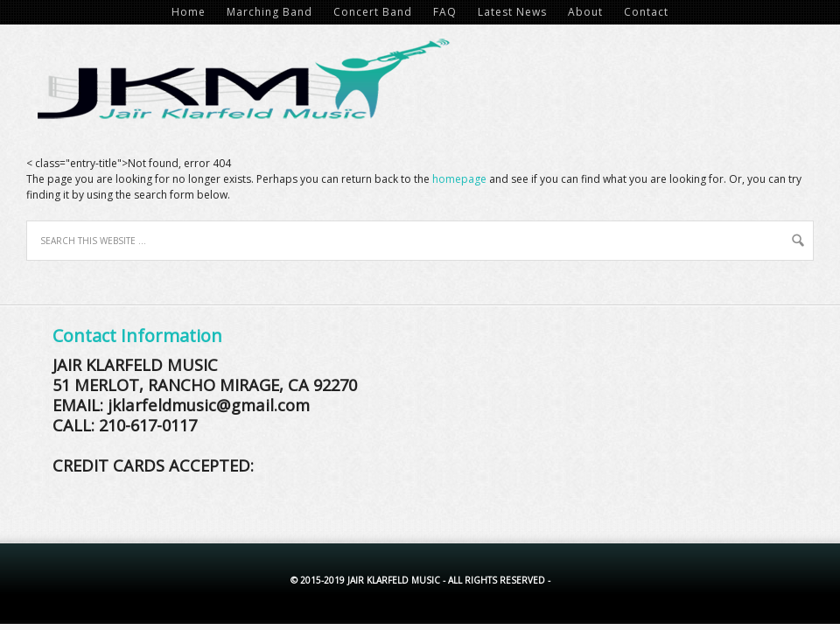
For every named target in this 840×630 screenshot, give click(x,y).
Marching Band (269, 12)
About (585, 12)
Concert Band (373, 12)
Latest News (512, 12)
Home (189, 12)
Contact (646, 12)
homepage (459, 179)
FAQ (445, 12)
